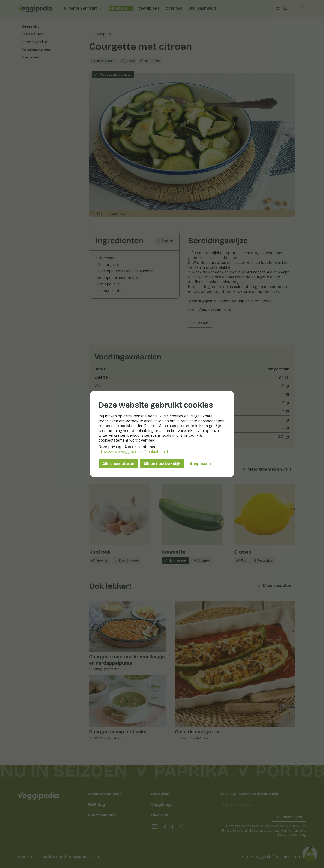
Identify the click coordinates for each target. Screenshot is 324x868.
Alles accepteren (118, 464)
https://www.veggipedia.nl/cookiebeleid (133, 452)
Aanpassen (200, 464)
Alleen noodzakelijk (162, 464)
